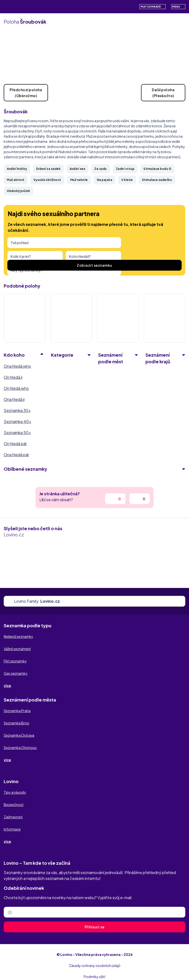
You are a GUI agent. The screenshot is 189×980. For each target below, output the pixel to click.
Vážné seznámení (17, 649)
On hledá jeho (16, 388)
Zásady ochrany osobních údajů (95, 965)
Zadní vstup (125, 169)
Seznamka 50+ (17, 432)
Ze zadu (101, 169)
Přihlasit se (95, 927)
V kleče (127, 180)
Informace (12, 829)
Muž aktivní (16, 180)
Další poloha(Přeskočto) (163, 93)
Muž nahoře (79, 180)
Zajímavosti (13, 817)
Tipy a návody (15, 792)
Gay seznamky (16, 673)
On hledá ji (13, 377)
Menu (178, 7)
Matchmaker (152, 7)
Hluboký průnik (18, 191)
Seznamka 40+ (17, 421)
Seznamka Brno (16, 723)
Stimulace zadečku (157, 180)
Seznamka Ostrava (19, 735)
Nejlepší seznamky (18, 636)
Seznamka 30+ (17, 410)
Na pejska (105, 180)
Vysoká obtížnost (47, 180)
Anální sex (77, 169)
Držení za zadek (48, 169)
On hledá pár (15, 444)
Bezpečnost (14, 804)
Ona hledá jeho (17, 366)
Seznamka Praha (17, 711)
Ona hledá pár (16, 455)
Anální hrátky (17, 169)
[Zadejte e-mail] (94, 912)
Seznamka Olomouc (20, 747)
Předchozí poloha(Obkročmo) (26, 93)
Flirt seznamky (15, 661)
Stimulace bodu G (157, 169)
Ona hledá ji (14, 399)
